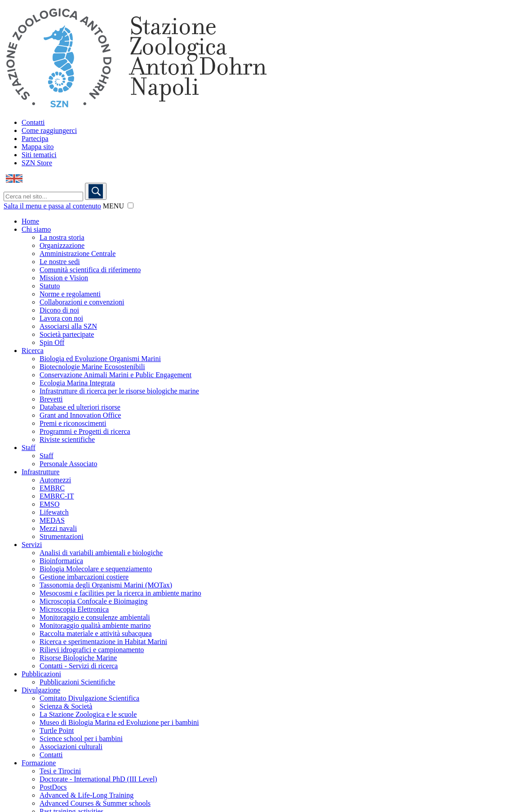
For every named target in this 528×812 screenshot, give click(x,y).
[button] (131, 205)
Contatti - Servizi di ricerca (79, 666)
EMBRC (52, 488)
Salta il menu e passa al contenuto (52, 206)
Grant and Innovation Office (80, 415)
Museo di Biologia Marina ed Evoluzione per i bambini (119, 722)
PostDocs (53, 787)
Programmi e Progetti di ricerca (85, 431)
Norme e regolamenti (70, 294)
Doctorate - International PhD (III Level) (98, 779)
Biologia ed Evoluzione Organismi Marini (100, 359)
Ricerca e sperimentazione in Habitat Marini (103, 642)
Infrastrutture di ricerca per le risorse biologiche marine (119, 391)
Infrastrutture (40, 472)
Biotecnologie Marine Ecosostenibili (92, 367)
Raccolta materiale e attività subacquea (96, 633)
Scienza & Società (66, 706)
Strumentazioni (62, 536)
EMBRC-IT (57, 496)
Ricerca (33, 351)
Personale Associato (68, 464)
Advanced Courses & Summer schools (95, 803)
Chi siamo (36, 229)
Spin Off (52, 342)
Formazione (39, 763)
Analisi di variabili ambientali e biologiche (101, 553)
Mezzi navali (58, 528)
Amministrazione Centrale (78, 254)
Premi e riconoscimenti (73, 423)
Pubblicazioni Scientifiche (77, 682)
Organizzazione (62, 245)
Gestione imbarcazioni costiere (84, 577)
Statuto (50, 286)
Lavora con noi (61, 318)
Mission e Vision (64, 278)
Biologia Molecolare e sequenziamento (96, 569)
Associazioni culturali (71, 747)
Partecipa (35, 139)
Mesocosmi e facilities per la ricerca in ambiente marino (120, 593)
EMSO (49, 504)
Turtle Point (57, 730)
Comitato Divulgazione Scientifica (89, 698)
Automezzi (55, 480)
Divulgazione (41, 690)
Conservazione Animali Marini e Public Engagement (115, 375)
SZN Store (37, 163)
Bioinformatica (61, 561)
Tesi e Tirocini (60, 771)
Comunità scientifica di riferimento (90, 270)
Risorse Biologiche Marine (78, 658)
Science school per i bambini (81, 739)
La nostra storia (62, 237)
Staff (29, 448)
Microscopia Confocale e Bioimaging (93, 601)
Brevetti (51, 399)
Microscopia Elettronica (74, 609)
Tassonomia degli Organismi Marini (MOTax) (106, 585)
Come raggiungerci (49, 130)
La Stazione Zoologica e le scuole (88, 714)
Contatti (33, 122)
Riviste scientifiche (67, 439)
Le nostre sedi (60, 262)
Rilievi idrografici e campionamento (92, 650)
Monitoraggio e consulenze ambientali (95, 617)
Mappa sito (38, 147)
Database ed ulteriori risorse (80, 407)
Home (30, 221)
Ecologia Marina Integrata (77, 383)
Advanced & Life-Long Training (87, 795)
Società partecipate (67, 334)
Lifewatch (54, 512)
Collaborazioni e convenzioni (82, 302)
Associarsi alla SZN (68, 326)
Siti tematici (39, 155)
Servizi (32, 545)
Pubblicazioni (41, 674)
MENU (113, 206)
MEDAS (52, 520)
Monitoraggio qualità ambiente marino (95, 625)
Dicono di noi (59, 310)
